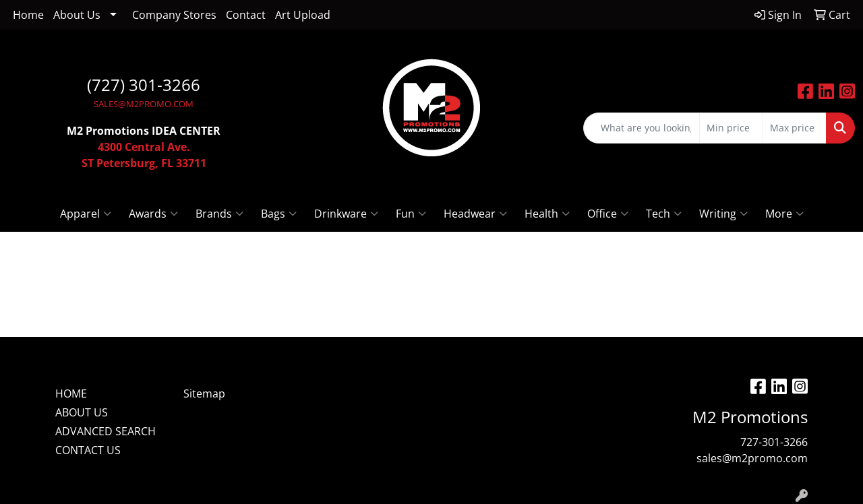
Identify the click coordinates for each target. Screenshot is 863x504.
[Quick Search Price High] (795, 128)
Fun (411, 214)
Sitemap (204, 393)
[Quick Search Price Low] (731, 128)
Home (28, 15)
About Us (77, 15)
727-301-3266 (774, 442)
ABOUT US (82, 412)
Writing (723, 214)
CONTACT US (88, 450)
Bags (279, 214)
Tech (664, 214)
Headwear (475, 214)
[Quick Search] (642, 128)
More (784, 214)
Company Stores (174, 15)
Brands (219, 214)
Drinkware (346, 214)
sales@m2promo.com (752, 458)
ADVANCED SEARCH (106, 431)
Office (608, 214)
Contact (246, 15)
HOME (71, 393)
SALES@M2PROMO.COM (144, 104)
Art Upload (303, 15)
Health (547, 214)
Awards (153, 214)
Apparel (86, 214)
